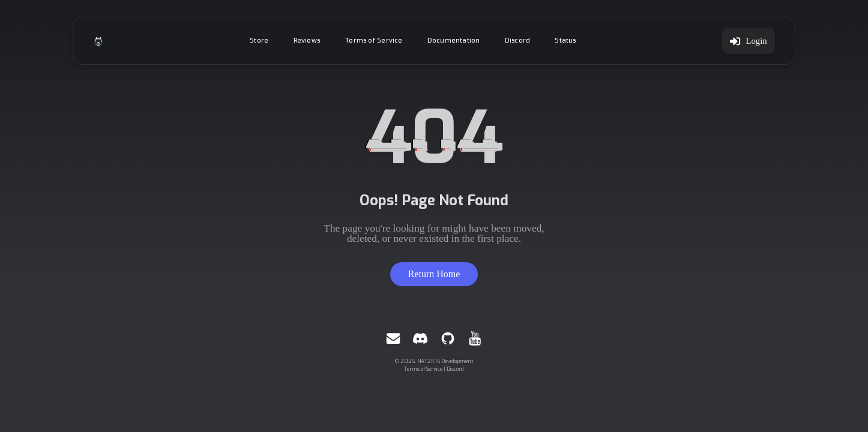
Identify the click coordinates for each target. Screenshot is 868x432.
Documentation (454, 40)
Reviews (307, 40)
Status (565, 40)
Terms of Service (373, 40)
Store (259, 40)
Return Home (434, 274)
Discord (518, 40)
